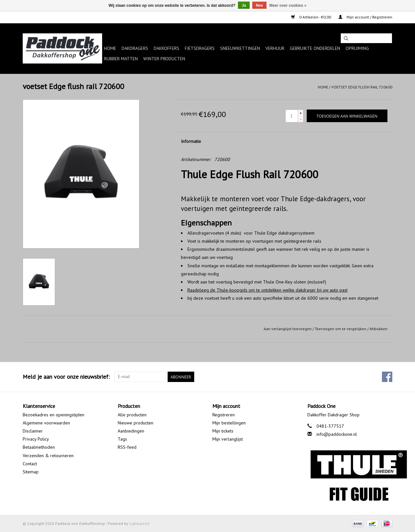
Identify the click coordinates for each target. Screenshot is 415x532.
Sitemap (31, 472)
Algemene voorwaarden (46, 423)
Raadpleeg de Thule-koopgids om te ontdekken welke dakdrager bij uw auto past (267, 290)
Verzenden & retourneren (48, 456)
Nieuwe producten (136, 423)
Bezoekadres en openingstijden (53, 415)
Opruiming (357, 48)
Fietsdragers (200, 48)
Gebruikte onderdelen (315, 48)
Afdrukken (379, 329)
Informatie (191, 141)
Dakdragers (135, 48)
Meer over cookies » (288, 6)
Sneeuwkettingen (240, 48)
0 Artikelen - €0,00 (312, 17)
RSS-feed (127, 447)
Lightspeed (139, 523)
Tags (122, 439)
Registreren (224, 415)
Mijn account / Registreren (365, 17)
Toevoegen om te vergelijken (341, 329)
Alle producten (132, 415)
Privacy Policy (36, 439)
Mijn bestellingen (229, 423)
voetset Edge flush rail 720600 (362, 87)
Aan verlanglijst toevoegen (288, 329)
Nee (259, 6)
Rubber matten (121, 59)
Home (110, 48)
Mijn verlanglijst (228, 439)
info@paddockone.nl (337, 434)
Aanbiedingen (131, 431)
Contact (30, 464)
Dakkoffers (166, 48)
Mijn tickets (223, 431)
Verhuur (275, 48)
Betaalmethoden (39, 447)
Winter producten (164, 59)
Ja (244, 6)
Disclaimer (33, 431)
